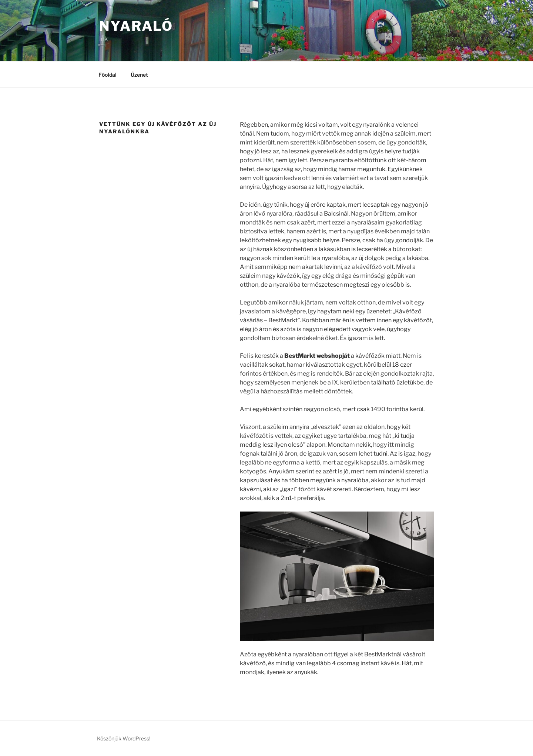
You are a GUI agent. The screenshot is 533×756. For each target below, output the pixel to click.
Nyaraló (136, 26)
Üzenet (139, 75)
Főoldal (108, 75)
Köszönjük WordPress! (124, 738)
